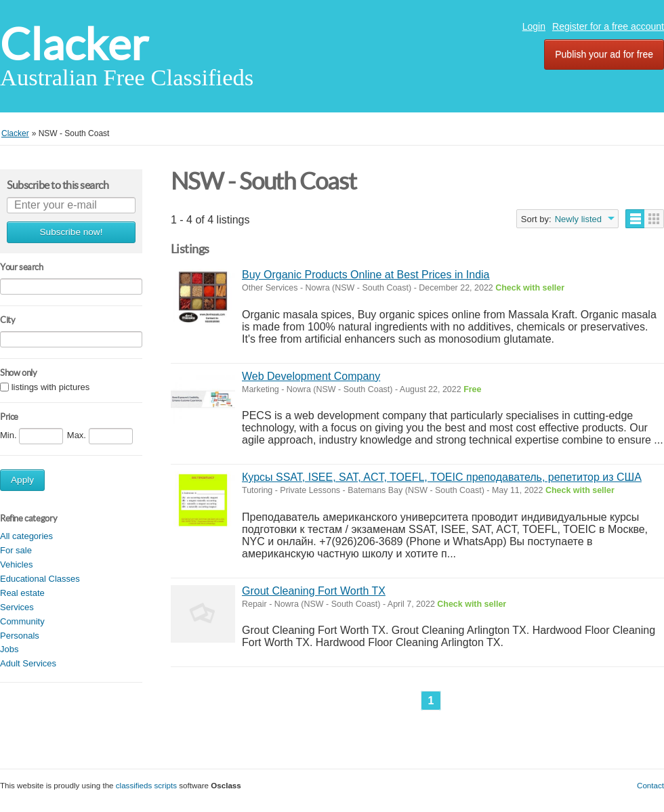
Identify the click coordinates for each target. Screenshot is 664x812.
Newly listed (578, 219)
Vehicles (16, 564)
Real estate (22, 593)
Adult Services (28, 663)
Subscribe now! (71, 232)
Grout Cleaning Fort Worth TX (314, 591)
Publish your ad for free (604, 54)
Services (17, 607)
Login (534, 26)
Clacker (74, 44)
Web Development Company (311, 376)
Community (22, 621)
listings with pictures (51, 387)
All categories (26, 536)
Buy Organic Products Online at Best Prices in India (366, 275)
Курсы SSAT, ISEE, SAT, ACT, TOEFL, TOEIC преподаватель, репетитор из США (442, 477)
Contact (650, 785)
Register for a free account (608, 26)
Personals (20, 636)
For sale (16, 550)
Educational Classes (40, 579)
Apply (22, 480)
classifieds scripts (146, 785)
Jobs (9, 649)
